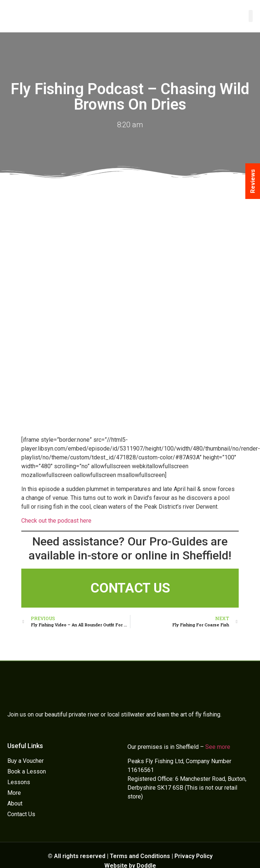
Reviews (253, 181)
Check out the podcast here (56, 521)
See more (218, 747)
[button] (251, 16)
